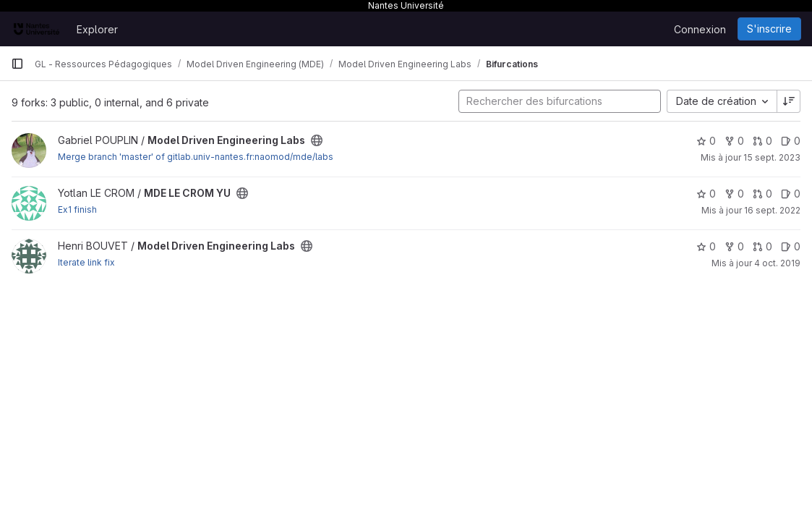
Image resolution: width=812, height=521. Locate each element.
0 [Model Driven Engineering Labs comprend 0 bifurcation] (734, 141)
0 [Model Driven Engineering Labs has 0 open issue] (791, 141)
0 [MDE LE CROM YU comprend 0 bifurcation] (734, 194)
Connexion (700, 29)
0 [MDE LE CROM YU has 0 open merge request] (762, 194)
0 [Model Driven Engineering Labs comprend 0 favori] (706, 141)
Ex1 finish (77, 209)
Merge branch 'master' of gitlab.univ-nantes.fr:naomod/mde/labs (196, 157)
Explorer (97, 29)
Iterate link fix (86, 262)
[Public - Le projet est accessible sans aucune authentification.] (317, 140)
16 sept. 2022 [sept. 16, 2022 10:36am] (772, 210)
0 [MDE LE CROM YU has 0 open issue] (791, 194)
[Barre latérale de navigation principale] (17, 64)
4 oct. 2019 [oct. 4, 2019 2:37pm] (777, 263)
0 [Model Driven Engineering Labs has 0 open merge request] (762, 141)
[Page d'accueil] (37, 29)
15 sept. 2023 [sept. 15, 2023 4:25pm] (772, 157)
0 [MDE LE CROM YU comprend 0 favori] (706, 194)
